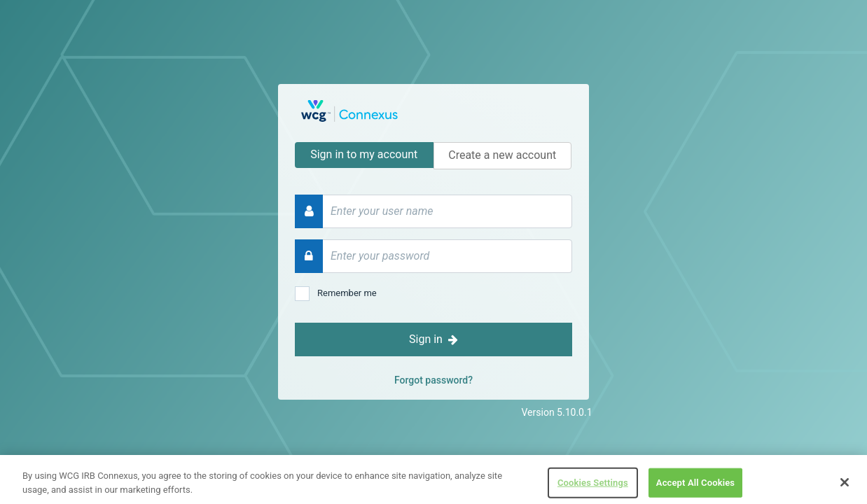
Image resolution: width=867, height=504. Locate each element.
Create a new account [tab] (502, 155)
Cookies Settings (593, 487)
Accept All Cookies (695, 487)
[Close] (845, 486)
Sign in (433, 339)
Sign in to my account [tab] (364, 154)
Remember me (347, 293)
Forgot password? (433, 380)
